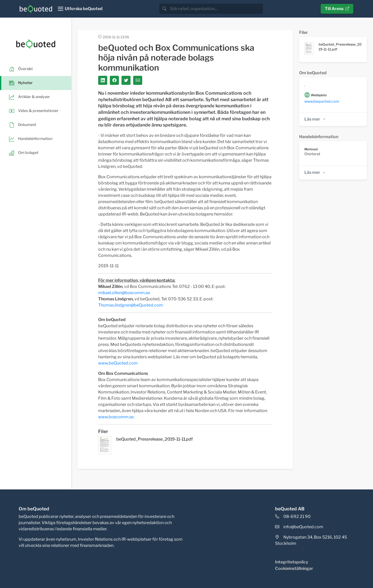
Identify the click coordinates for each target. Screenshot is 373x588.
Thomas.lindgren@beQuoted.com (131, 305)
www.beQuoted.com (118, 363)
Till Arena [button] (337, 9)
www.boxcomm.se (116, 417)
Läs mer (315, 119)
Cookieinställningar (294, 568)
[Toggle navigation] (80, 9)
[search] (216, 9)
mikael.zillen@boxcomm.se (124, 293)
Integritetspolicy (292, 562)
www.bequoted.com (322, 101)
